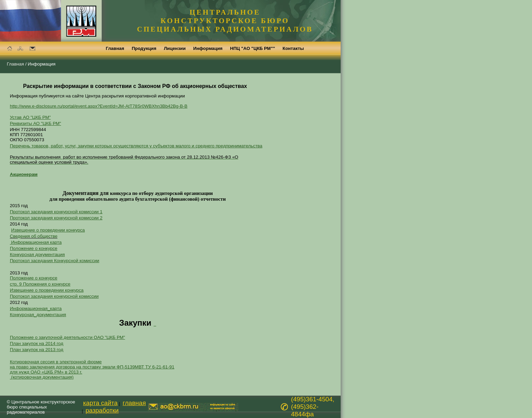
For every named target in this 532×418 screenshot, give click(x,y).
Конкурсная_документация (38, 315)
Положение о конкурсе (34, 248)
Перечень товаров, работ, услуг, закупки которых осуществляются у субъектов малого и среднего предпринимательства (136, 146)
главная (134, 403)
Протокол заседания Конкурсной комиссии (55, 261)
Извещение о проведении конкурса (48, 230)
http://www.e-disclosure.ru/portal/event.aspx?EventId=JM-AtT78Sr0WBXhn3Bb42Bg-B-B (99, 106)
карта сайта (100, 403)
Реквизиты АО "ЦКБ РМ (35, 123)
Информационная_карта (36, 308)
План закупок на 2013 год (36, 350)
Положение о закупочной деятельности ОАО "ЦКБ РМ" (67, 337)
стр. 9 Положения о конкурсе (40, 284)
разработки (102, 410)
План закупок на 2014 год (36, 343)
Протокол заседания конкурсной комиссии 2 (56, 218)
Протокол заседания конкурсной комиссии (54, 296)
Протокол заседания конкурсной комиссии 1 (56, 212)
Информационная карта (36, 242)
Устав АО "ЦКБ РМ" (30, 117)
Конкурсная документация (37, 255)
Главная (15, 64)
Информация (42, 64)
